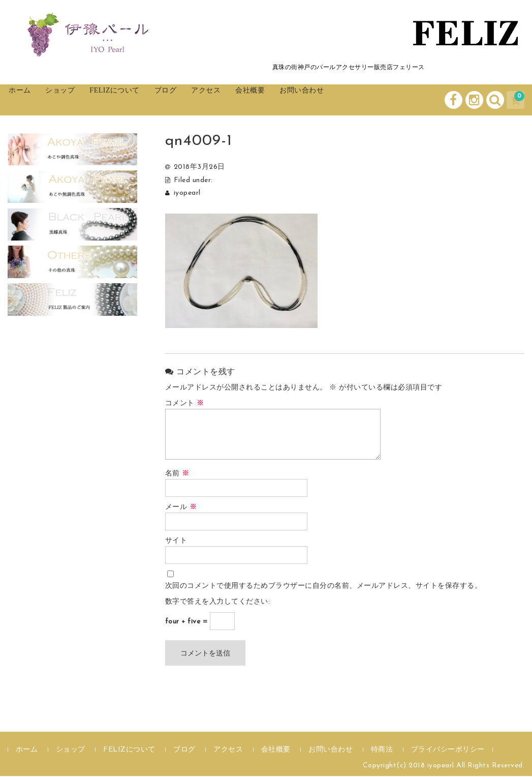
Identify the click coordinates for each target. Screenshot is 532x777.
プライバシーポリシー (448, 751)
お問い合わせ (380, 100)
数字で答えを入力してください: (218, 603)
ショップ (81, 100)
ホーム (31, 100)
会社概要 (317, 100)
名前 (177, 475)
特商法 (382, 751)
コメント (185, 405)
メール (181, 508)
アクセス (262, 100)
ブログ (211, 100)
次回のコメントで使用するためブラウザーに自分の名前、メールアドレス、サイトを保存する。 (324, 587)
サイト (176, 542)
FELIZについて (149, 100)
